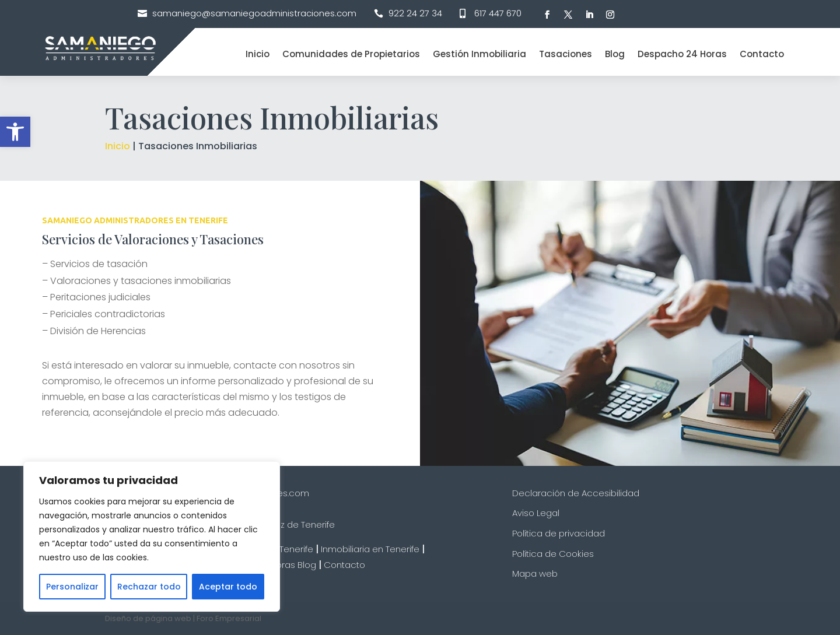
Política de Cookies (553, 554)
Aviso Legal (536, 513)
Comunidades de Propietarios (351, 54)
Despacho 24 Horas (682, 54)
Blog (615, 54)
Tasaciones (566, 54)
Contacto (762, 54)
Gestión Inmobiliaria (480, 54)
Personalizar (72, 587)
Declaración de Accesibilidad (576, 493)
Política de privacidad (559, 533)
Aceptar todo (228, 587)
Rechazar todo (149, 587)
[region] (152, 536)
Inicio (258, 54)
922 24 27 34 (415, 13)
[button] (15, 132)
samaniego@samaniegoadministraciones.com (254, 13)
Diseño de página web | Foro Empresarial (183, 618)
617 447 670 (498, 13)
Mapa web (535, 573)
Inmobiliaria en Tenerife (370, 549)
